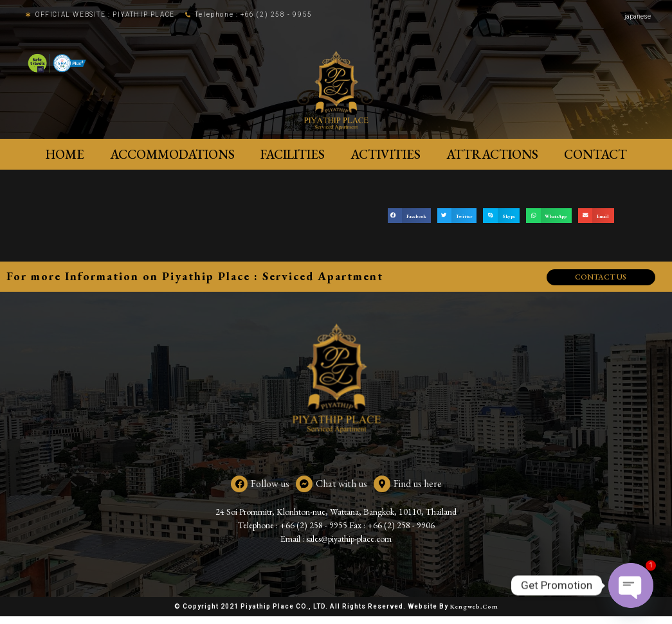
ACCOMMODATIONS (172, 154)
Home (65, 154)
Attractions (492, 154)
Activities (386, 154)
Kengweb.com (474, 614)
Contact (595, 154)
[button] (409, 216)
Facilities (293, 154)
